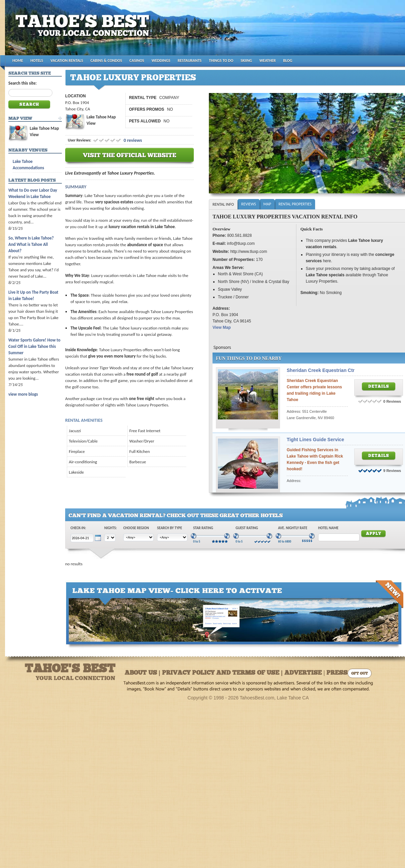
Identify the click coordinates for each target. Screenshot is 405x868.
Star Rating (203, 528)
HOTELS (37, 61)
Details (379, 387)
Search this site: (23, 83)
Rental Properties (295, 204)
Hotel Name (328, 528)
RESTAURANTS (190, 61)
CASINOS (137, 61)
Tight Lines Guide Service (315, 440)
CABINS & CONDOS (106, 61)
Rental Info (223, 204)
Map (267, 204)
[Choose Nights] (110, 538)
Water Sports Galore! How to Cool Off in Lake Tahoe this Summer (34, 346)
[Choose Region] (139, 537)
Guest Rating (247, 528)
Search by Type (170, 528)
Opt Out (360, 674)
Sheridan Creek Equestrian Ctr (321, 370)
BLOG (288, 61)
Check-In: (78, 528)
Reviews (249, 204)
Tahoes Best (84, 30)
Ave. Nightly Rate (293, 528)
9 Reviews (392, 471)
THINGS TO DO (221, 61)
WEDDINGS (161, 61)
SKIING (246, 61)
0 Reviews (392, 401)
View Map (222, 327)
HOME (18, 61)
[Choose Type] (172, 537)
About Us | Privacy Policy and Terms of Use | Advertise (223, 673)
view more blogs (23, 394)
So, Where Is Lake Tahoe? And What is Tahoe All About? (31, 244)
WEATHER (267, 61)
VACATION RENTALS (67, 61)
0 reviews (132, 140)
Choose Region (136, 528)
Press (337, 673)
